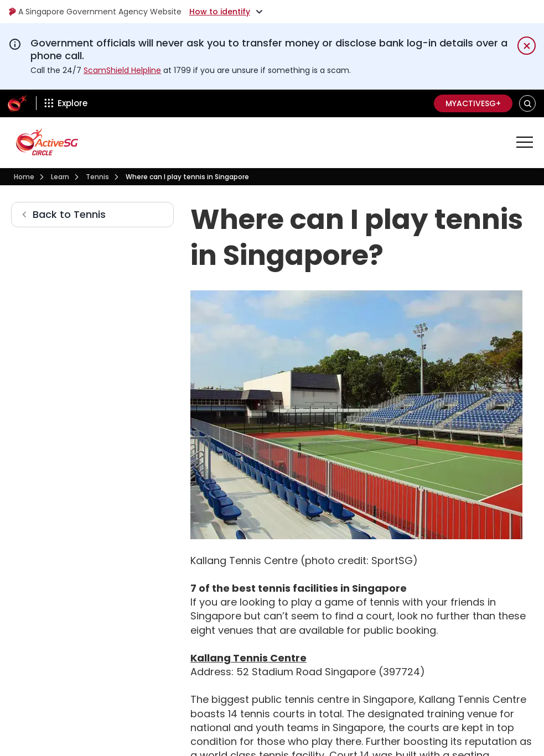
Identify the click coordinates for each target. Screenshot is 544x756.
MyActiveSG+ (473, 103)
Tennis (97, 177)
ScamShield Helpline (122, 70)
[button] (528, 103)
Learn (60, 177)
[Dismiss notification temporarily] (527, 46)
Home (24, 177)
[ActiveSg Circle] (17, 103)
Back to (69, 214)
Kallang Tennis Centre (248, 658)
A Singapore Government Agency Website (95, 12)
